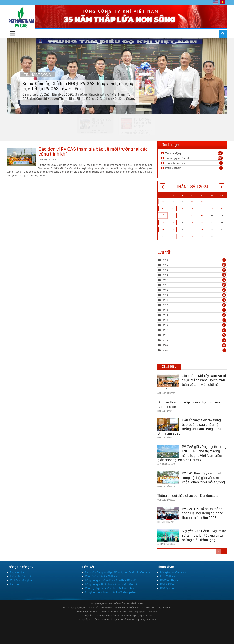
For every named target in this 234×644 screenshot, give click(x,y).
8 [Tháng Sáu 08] (212, 208)
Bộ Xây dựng (168, 588)
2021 (165, 285)
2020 (165, 290)
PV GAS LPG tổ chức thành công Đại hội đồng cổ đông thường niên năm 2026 (203, 513)
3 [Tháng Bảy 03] (182, 236)
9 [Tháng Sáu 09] (222, 208)
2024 (165, 270)
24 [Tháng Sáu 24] (163, 229)
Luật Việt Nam (169, 576)
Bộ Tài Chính (168, 584)
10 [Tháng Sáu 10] (162, 215)
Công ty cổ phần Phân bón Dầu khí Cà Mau (110, 588)
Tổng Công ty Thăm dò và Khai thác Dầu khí (111, 580)
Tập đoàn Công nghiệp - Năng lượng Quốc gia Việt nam (118, 572)
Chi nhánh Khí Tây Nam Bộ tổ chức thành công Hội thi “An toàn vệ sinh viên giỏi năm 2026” (192, 382)
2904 (220, 153)
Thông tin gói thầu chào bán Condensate (188, 495)
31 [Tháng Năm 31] (202, 201)
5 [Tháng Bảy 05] (202, 236)
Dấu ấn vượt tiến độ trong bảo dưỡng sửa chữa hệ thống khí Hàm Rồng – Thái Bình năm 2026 (190, 426)
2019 (165, 295)
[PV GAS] (21, 17)
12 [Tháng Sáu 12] (182, 215)
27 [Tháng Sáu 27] (192, 229)
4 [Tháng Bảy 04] (192, 236)
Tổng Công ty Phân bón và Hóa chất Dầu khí (111, 584)
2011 (165, 335)
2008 (165, 350)
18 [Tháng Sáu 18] (172, 222)
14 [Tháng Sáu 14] (202, 215)
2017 (165, 305)
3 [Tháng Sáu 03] (163, 208)
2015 (165, 315)
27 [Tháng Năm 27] (163, 201)
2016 (165, 310)
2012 (165, 330)
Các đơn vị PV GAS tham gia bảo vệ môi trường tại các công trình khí (21, 157)
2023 (165, 275)
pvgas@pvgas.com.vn (145, 612)
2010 (165, 340)
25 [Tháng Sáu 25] (172, 229)
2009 (165, 345)
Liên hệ (14, 584)
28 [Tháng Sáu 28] (202, 229)
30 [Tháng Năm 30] (192, 201)
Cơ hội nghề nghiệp (22, 580)
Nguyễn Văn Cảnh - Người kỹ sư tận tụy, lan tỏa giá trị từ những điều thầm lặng (204, 535)
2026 (165, 260)
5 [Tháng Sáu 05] (182, 208)
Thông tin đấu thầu (21, 576)
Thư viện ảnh (18, 572)
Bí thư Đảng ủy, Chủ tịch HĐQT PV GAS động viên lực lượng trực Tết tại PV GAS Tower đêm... (117, 76)
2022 (165, 280)
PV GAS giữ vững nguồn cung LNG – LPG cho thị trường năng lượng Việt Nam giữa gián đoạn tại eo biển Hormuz (192, 453)
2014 (165, 320)
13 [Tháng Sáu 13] (192, 215)
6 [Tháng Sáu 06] (192, 208)
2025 (165, 265)
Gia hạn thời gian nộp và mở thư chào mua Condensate (190, 404)
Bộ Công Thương (170, 580)
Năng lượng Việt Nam (173, 572)
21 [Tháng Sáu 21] (202, 222)
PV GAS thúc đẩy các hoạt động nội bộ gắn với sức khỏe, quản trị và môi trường (203, 477)
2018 (165, 300)
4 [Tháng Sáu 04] (172, 208)
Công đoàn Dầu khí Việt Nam (102, 576)
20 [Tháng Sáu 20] (192, 222)
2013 (165, 325)
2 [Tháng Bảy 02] (172, 236)
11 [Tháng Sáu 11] (172, 215)
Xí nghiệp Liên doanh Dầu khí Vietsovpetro (110, 592)
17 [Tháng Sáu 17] (163, 222)
